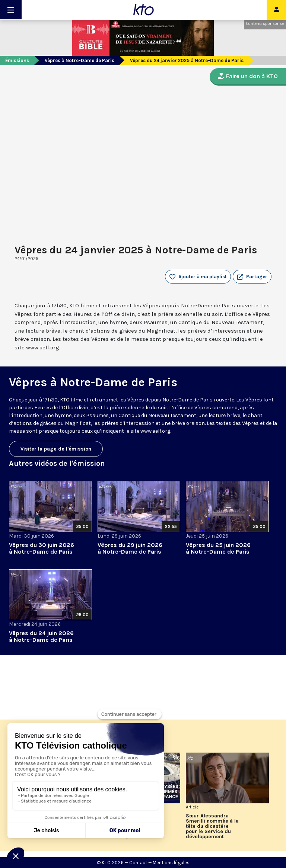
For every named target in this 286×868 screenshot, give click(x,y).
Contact (138, 863)
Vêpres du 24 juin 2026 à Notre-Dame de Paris (41, 636)
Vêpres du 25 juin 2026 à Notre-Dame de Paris (218, 548)
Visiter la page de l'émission (56, 449)
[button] (252, 277)
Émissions (17, 60)
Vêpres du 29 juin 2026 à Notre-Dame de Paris (130, 548)
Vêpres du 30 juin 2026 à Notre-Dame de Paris (42, 548)
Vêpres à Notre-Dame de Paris (80, 60)
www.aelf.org (155, 431)
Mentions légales (171, 863)
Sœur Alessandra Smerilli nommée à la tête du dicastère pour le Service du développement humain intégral (212, 826)
